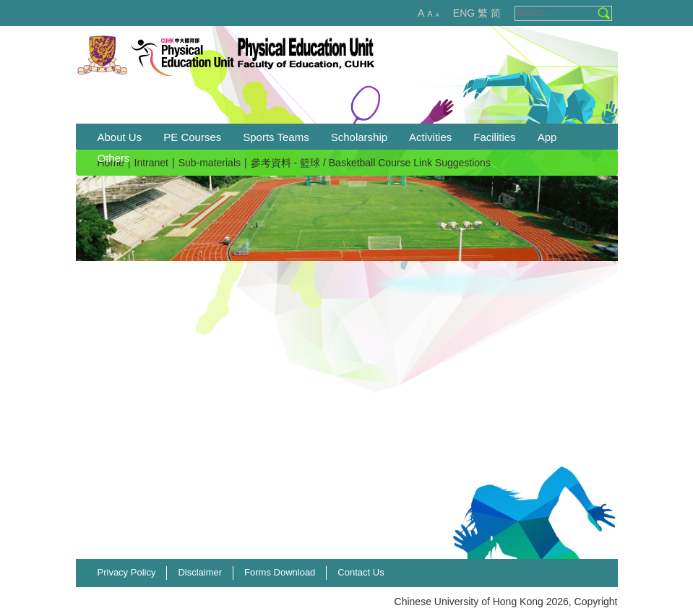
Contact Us (361, 572)
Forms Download (280, 572)
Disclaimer (200, 572)
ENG (464, 13)
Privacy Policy (127, 572)
